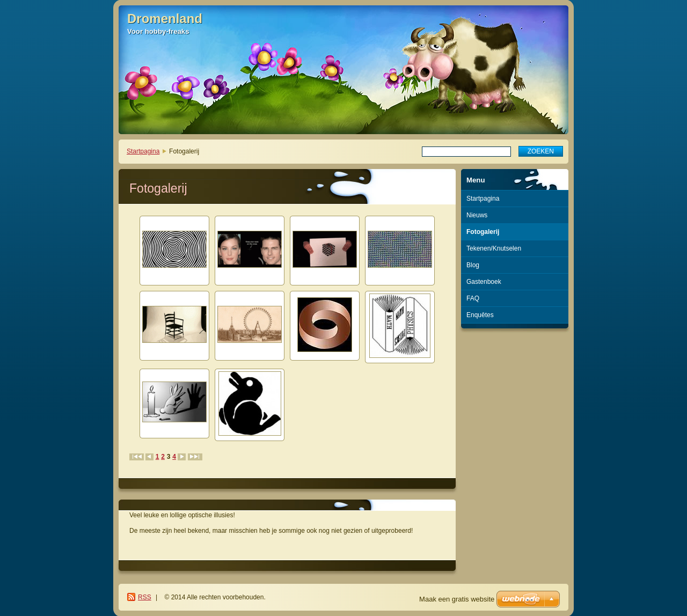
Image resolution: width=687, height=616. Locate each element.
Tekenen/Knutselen (494, 248)
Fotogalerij (483, 232)
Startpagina (143, 151)
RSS (145, 597)
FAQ (473, 298)
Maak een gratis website (457, 599)
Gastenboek (484, 282)
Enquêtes (480, 315)
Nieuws (477, 215)
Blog (473, 265)
